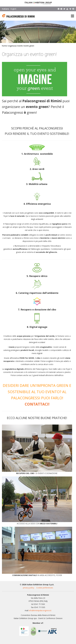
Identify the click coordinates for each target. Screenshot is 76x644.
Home (4, 46)
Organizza (12, 46)
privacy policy (29, 588)
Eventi (20, 46)
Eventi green (29, 46)
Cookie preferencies (45, 588)
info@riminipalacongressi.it (40, 610)
